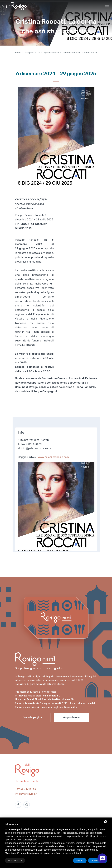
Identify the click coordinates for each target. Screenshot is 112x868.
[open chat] (102, 858)
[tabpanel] (56, 507)
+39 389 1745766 (25, 789)
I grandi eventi (51, 53)
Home (18, 53)
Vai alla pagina (33, 717)
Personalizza (15, 860)
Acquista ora (71, 717)
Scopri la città (32, 53)
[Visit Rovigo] (15, 6)
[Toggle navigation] (107, 6)
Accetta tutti (98, 860)
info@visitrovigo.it (26, 794)
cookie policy (30, 840)
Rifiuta (80, 860)
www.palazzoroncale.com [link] (53, 457)
